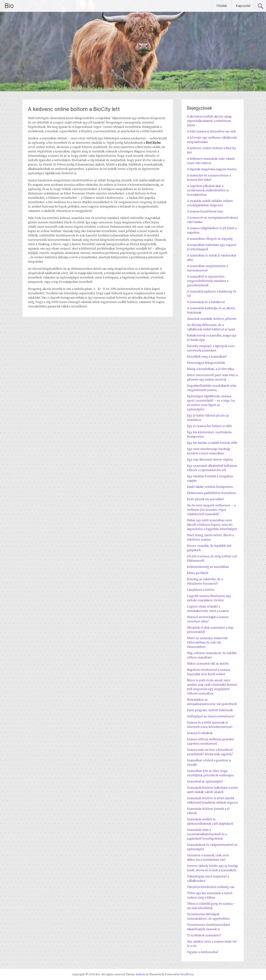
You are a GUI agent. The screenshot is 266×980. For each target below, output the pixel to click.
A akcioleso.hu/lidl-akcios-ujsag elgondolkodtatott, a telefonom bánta (209, 121)
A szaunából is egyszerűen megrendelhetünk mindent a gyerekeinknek (208, 281)
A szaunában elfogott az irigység (210, 239)
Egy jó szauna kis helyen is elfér (210, 426)
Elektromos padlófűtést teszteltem (211, 493)
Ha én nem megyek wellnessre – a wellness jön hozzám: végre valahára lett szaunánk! (211, 510)
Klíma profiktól (198, 573)
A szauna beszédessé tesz (205, 211)
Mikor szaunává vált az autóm (208, 664)
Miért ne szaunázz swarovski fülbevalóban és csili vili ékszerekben (207, 642)
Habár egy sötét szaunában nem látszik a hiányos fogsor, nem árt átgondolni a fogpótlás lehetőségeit (212, 525)
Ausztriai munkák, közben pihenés (212, 319)
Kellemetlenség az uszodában (208, 567)
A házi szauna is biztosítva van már (212, 131)
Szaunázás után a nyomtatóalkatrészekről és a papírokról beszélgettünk (207, 834)
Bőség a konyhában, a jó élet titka (210, 369)
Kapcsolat (243, 6)
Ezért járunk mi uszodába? (206, 499)
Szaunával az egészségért (205, 781)
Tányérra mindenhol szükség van (211, 887)
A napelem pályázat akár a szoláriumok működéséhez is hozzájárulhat (208, 190)
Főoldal (222, 6)
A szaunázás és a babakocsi (206, 302)
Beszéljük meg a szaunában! (207, 356)
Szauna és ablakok (200, 733)
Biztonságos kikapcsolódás (206, 363)
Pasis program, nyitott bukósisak (210, 710)
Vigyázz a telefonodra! (203, 952)
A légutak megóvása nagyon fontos (212, 169)
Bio (9, 6)
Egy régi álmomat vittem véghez (210, 459)
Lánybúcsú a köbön (201, 590)
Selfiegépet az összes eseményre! (211, 716)
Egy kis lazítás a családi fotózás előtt (212, 443)
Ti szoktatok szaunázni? (204, 935)
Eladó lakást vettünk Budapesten (210, 487)
